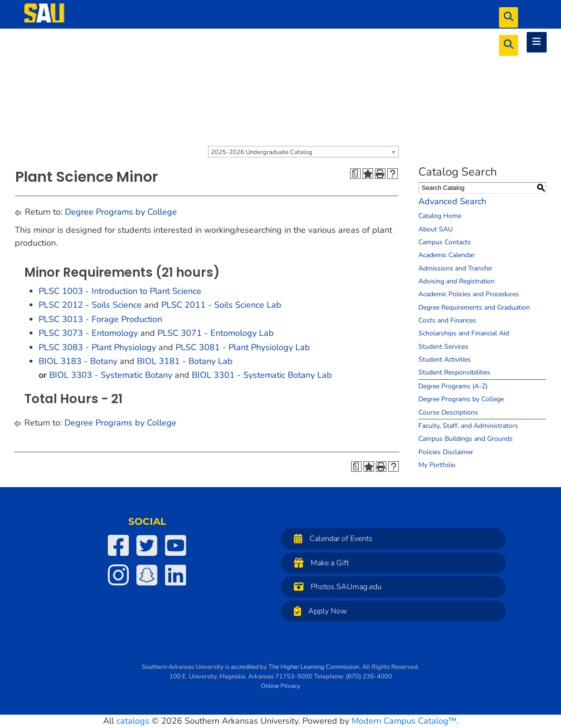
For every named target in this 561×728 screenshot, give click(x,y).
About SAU (436, 229)
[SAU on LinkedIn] (176, 575)
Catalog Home (440, 216)
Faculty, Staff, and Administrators (468, 426)
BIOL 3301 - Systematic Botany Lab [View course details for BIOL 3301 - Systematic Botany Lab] (262, 375)
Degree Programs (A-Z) (453, 386)
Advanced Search (452, 201)
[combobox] (303, 152)
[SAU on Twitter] (147, 545)
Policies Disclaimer (446, 452)
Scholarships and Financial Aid (464, 333)
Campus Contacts (445, 242)
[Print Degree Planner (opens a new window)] (355, 174)
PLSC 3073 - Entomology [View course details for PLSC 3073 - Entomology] (88, 333)
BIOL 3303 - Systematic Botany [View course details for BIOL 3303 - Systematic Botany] (111, 375)
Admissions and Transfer (455, 268)
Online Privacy (281, 686)
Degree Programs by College (121, 212)
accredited (245, 667)
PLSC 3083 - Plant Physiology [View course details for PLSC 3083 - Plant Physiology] (97, 347)
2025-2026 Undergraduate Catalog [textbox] (262, 152)
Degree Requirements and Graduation (474, 307)
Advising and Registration (457, 281)
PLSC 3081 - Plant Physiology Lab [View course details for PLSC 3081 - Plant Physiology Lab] (243, 347)
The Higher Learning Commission (314, 667)
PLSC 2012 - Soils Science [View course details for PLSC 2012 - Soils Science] (90, 305)
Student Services (443, 347)
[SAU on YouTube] (176, 545)
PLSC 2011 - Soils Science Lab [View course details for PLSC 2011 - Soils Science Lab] (221, 305)
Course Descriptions (448, 412)
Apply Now (318, 611)
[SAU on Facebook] (118, 545)
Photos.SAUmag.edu (335, 587)
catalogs (133, 721)
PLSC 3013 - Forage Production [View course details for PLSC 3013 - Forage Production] (100, 319)
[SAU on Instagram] (118, 575)
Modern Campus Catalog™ (404, 721)
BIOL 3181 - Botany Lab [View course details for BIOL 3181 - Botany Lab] (185, 361)
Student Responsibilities (454, 372)
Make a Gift (319, 563)
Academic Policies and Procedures (469, 294)
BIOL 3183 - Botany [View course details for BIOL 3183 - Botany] (78, 361)
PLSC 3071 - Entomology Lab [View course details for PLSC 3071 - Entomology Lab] (216, 333)
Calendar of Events (331, 538)
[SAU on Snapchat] (147, 575)
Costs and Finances (447, 320)
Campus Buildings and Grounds (466, 439)
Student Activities (445, 359)
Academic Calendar (447, 255)
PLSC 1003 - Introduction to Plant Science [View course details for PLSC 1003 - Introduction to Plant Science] (120, 291)
